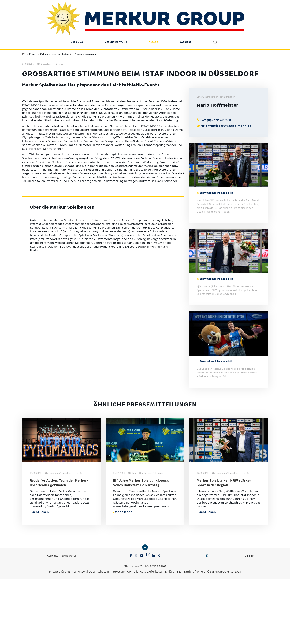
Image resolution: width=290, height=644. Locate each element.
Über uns (77, 26)
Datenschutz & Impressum (107, 636)
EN (252, 620)
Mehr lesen (39, 577)
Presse (153, 26)
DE (246, 620)
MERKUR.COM (133, 631)
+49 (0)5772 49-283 (216, 185)
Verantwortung (116, 26)
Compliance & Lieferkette (145, 636)
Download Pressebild (217, 258)
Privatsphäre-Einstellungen (68, 636)
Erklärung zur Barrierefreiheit (185, 636)
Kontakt (53, 620)
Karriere (186, 26)
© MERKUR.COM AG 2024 (224, 636)
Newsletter (69, 620)
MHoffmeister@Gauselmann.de (226, 191)
